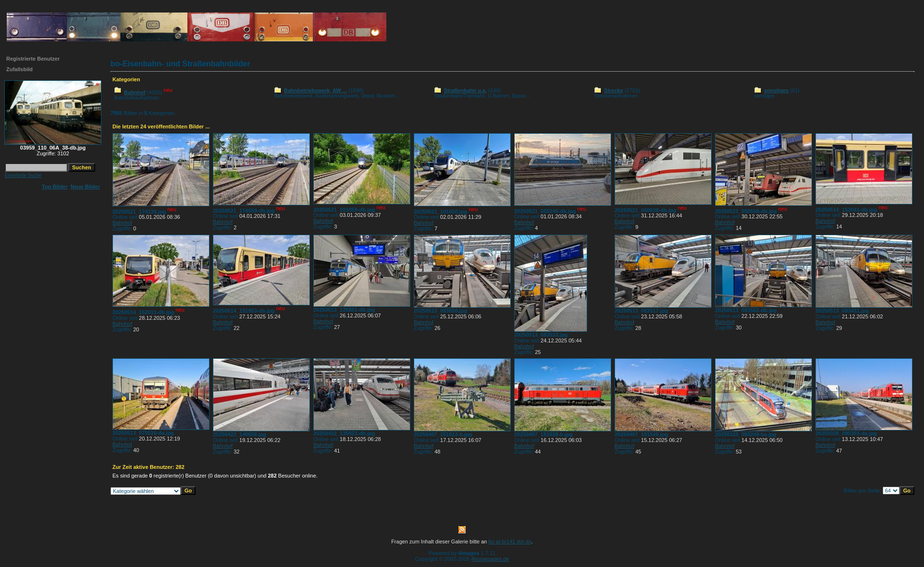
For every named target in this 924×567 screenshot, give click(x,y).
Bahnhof (135, 92)
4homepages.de (490, 559)
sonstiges (776, 90)
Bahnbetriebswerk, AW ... (315, 90)
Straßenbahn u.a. (465, 90)
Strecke (614, 90)
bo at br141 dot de (510, 542)
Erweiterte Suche (23, 175)
